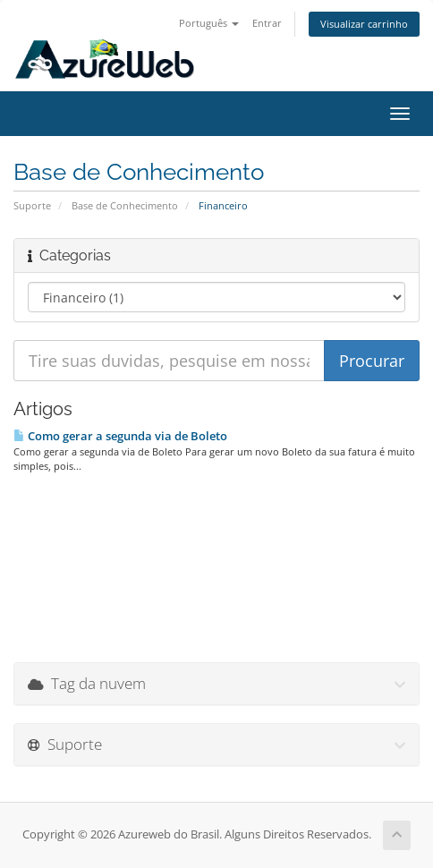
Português (209, 23)
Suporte (32, 205)
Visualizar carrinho (364, 24)
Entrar (267, 23)
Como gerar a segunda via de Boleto (120, 436)
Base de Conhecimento (125, 205)
